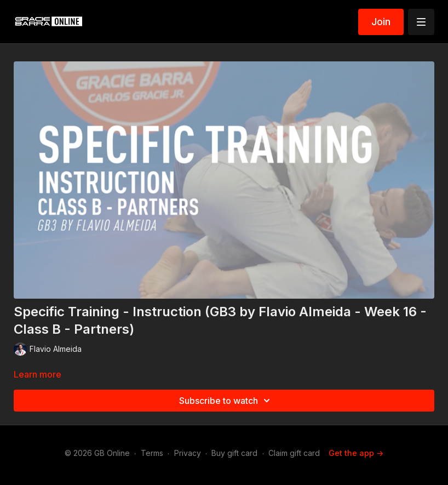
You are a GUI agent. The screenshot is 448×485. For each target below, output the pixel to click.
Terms (152, 453)
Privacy (188, 453)
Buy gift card (234, 453)
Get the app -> (356, 453)
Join (381, 22)
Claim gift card (294, 453)
